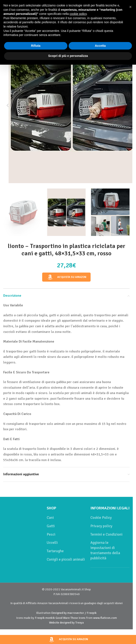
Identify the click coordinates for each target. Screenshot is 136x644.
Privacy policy (101, 526)
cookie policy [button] (78, 14)
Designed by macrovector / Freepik (74, 613)
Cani (50, 518)
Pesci (51, 534)
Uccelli (52, 543)
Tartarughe (55, 551)
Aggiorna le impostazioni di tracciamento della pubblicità (105, 550)
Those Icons (78, 618)
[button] (8, 105)
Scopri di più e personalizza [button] (68, 56)
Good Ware (63, 618)
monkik (50, 618)
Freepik (40, 618)
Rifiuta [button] (36, 46)
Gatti (51, 526)
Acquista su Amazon (66, 277)
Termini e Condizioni (106, 534)
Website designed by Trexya (66, 623)
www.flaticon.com (105, 618)
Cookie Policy (101, 518)
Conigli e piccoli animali (66, 559)
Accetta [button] (100, 46)
